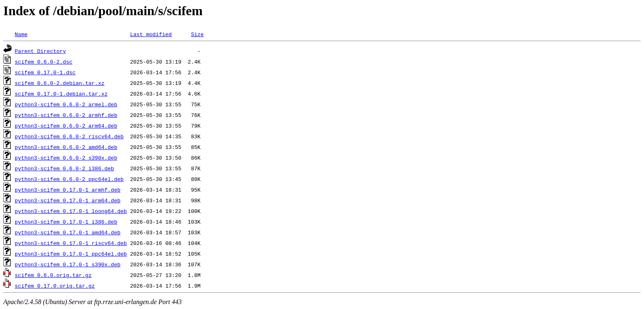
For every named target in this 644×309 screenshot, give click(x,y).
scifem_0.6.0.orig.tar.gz (53, 275)
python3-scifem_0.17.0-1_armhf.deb (68, 190)
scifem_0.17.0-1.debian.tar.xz (61, 94)
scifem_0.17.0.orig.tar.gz (55, 286)
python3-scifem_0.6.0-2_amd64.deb (66, 147)
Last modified (151, 34)
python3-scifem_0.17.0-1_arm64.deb (68, 200)
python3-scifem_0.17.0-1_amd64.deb (68, 232)
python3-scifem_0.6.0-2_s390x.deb (66, 158)
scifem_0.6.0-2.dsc (44, 62)
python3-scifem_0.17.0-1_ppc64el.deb (71, 254)
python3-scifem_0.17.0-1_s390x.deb (68, 264)
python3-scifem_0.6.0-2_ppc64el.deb (69, 179)
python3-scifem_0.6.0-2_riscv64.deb (69, 136)
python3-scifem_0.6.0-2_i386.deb (64, 168)
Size (197, 34)
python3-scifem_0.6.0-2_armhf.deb (66, 115)
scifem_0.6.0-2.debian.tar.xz (60, 83)
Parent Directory (40, 51)
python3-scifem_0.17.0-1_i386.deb (66, 222)
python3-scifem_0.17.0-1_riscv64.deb (71, 243)
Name (21, 34)
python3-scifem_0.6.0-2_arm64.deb (66, 126)
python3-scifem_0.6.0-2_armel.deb (66, 104)
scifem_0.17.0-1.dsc (45, 72)
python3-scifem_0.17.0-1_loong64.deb (71, 211)
